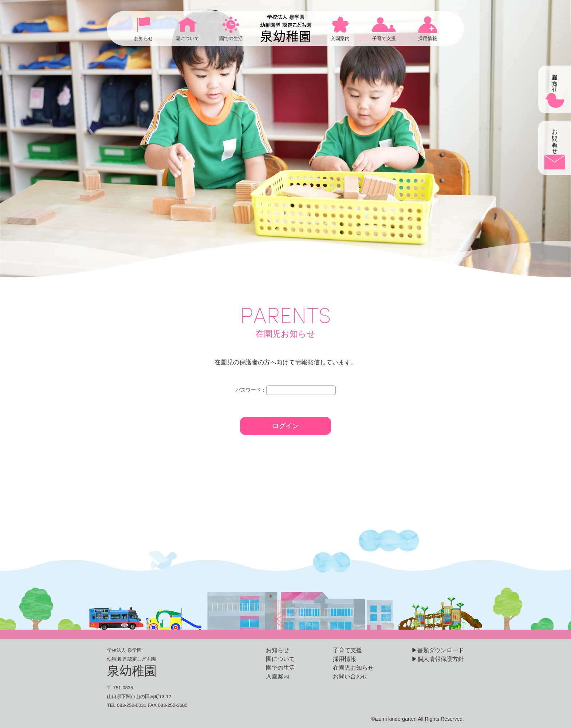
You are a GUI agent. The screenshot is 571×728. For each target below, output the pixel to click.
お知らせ (277, 650)
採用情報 (344, 659)
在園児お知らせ (353, 668)
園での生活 (280, 668)
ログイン (285, 426)
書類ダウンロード (441, 650)
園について (280, 659)
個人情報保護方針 (441, 659)
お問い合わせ (350, 676)
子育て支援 (347, 650)
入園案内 (277, 676)
